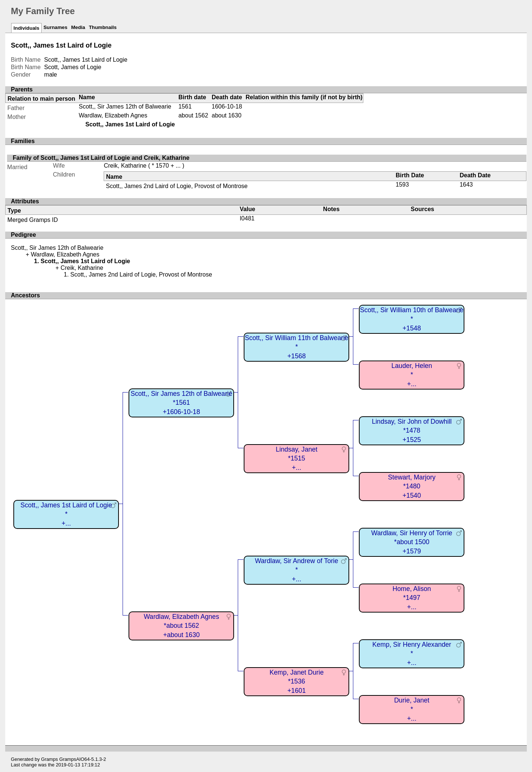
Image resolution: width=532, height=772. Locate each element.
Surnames (55, 27)
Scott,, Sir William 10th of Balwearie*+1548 (412, 319)
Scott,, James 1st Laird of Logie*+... (66, 514)
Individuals (26, 28)
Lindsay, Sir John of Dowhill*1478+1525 (412, 431)
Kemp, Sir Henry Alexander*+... (412, 654)
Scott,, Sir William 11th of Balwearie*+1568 (297, 347)
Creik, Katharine (125, 166)
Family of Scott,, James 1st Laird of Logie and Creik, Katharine (101, 158)
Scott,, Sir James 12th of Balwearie (125, 106)
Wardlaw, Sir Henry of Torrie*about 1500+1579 (412, 542)
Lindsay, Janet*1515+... (296, 458)
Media (78, 27)
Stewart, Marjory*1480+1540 (412, 486)
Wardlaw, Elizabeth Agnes (113, 115)
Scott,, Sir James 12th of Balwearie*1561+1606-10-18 (181, 403)
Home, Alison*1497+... (412, 598)
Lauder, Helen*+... (412, 375)
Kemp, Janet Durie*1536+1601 (296, 681)
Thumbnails (103, 27)
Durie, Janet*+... (412, 709)
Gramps (49, 759)
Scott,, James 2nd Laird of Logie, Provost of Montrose (177, 186)
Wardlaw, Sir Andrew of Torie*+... (296, 570)
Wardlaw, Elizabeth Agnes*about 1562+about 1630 (181, 626)
